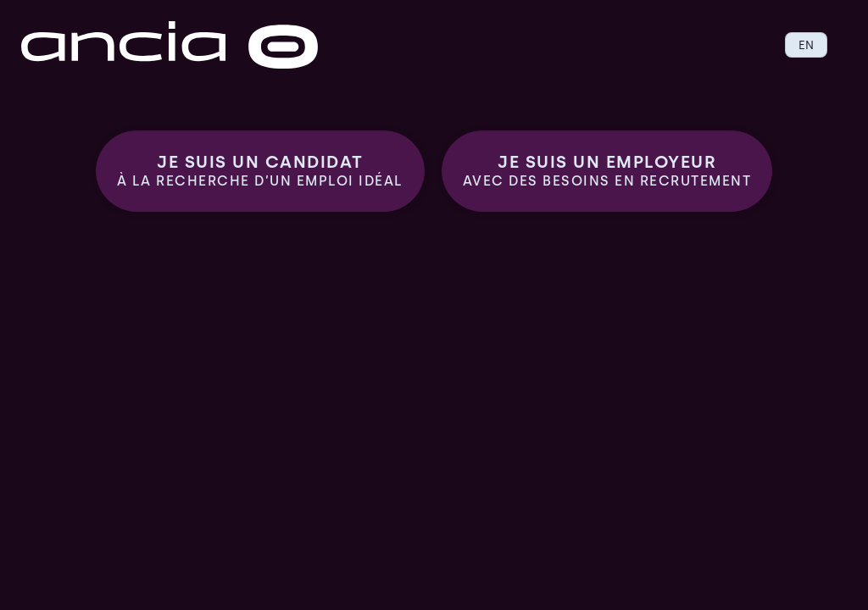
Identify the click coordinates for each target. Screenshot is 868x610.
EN (806, 45)
